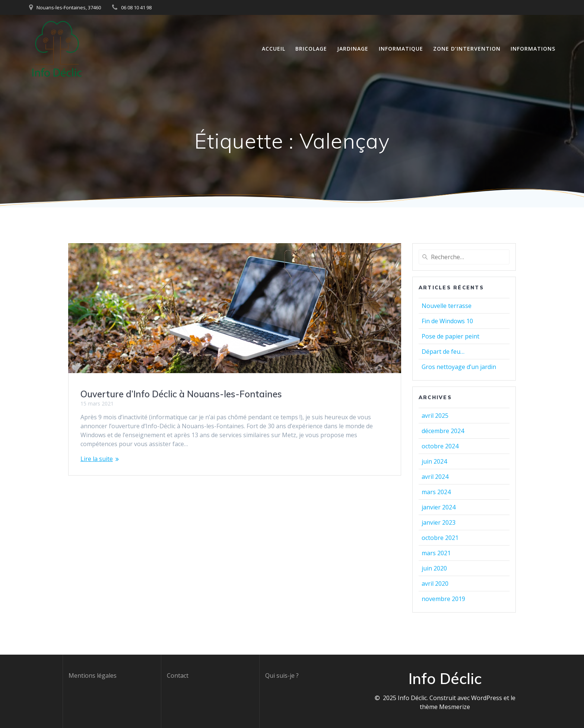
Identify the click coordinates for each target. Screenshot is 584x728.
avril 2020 (435, 584)
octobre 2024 (440, 446)
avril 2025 (435, 416)
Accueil (274, 49)
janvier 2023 (439, 522)
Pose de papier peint (450, 336)
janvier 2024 (439, 507)
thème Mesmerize (445, 707)
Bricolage (311, 49)
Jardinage (353, 49)
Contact (178, 675)
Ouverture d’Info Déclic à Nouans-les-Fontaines (181, 394)
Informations (533, 49)
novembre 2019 (443, 599)
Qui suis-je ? (282, 675)
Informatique (401, 49)
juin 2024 (434, 461)
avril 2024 (435, 477)
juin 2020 (434, 568)
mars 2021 (436, 553)
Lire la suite (97, 459)
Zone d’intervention (467, 49)
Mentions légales (93, 675)
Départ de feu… (443, 352)
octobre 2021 (440, 538)
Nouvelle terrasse (447, 306)
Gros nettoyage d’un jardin (459, 367)
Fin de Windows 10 (447, 321)
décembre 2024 (443, 431)
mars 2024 (436, 492)
